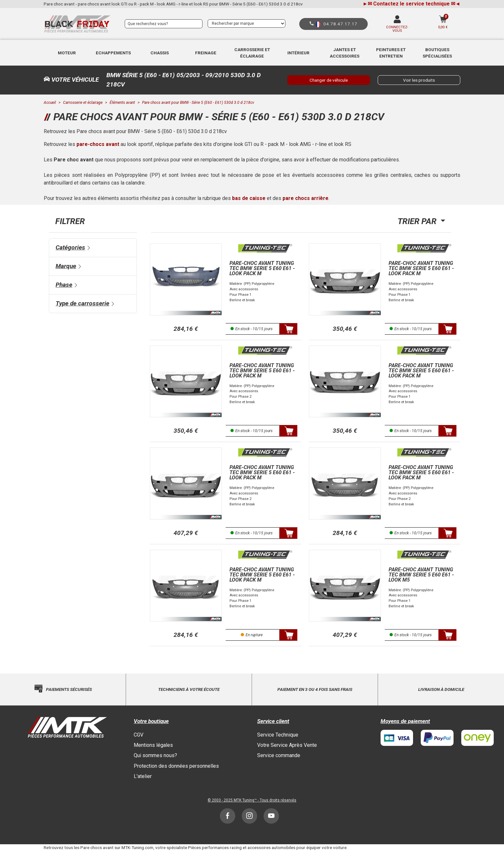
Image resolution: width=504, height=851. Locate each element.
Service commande (279, 755)
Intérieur (298, 53)
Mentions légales (153, 745)
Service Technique (278, 735)
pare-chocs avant (98, 144)
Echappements (113, 53)
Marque (66, 266)
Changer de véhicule (329, 80)
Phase (64, 285)
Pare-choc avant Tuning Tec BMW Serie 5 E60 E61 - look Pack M (262, 268)
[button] (67, 53)
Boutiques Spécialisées (437, 53)
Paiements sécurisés (69, 689)
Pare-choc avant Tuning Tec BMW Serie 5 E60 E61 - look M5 (421, 575)
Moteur (67, 53)
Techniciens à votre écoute (189, 689)
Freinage (206, 53)
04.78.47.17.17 (340, 24)
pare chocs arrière (306, 198)
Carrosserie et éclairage (252, 53)
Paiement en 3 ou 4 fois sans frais (315, 689)
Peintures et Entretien (391, 53)
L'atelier (143, 776)
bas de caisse (249, 198)
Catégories (70, 247)
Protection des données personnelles (176, 766)
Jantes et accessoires (345, 53)
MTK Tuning (244, 800)
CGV (139, 735)
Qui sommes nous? (155, 755)
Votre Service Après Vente (287, 745)
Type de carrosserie (82, 303)
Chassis (160, 53)
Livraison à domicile (441, 689)
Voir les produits (419, 80)
